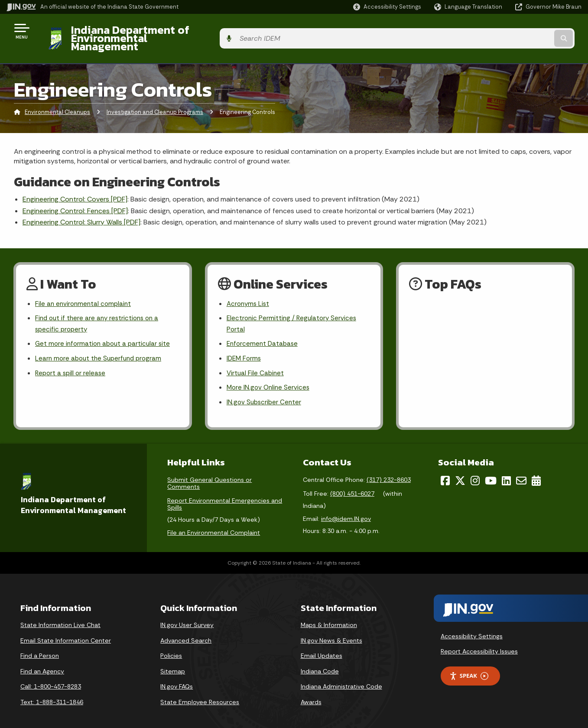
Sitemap (173, 662)
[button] (387, 7)
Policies (171, 646)
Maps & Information (329, 615)
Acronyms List (249, 289)
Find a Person (40, 646)
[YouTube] (491, 471)
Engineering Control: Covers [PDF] (75, 184)
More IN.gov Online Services (270, 377)
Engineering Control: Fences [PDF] (75, 196)
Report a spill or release (72, 362)
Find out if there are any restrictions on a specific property (99, 310)
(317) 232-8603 (389, 470)
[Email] (521, 471)
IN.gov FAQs (177, 677)
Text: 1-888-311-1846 (52, 692)
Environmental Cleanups (57, 97)
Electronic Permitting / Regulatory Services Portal (293, 310)
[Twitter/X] (460, 471)
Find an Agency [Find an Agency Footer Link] (42, 662)
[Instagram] (475, 471)
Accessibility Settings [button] (472, 627)
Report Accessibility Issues (479, 642)
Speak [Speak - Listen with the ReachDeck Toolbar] (469, 666)
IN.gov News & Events (331, 630)
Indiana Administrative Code (341, 677)
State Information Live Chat (60, 615)
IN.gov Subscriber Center (265, 392)
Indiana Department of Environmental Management (196, 31)
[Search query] (515, 31)
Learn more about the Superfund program (101, 347)
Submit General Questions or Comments (210, 474)
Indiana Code (320, 662)
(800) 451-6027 (352, 484)
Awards (311, 692)
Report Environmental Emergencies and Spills (225, 494)
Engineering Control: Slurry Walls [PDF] (81, 207)
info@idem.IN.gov (346, 509)
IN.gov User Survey (187, 615)
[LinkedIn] (506, 471)
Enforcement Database (264, 332)
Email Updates (322, 646)
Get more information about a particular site (105, 332)
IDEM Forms (245, 347)
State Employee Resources (200, 692)
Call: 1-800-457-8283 (51, 677)
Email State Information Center (66, 630)
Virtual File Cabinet (256, 362)
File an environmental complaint (85, 289)
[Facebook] (445, 471)
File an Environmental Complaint (214, 523)
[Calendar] (536, 471)
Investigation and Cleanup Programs (155, 97)
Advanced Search (186, 630)
